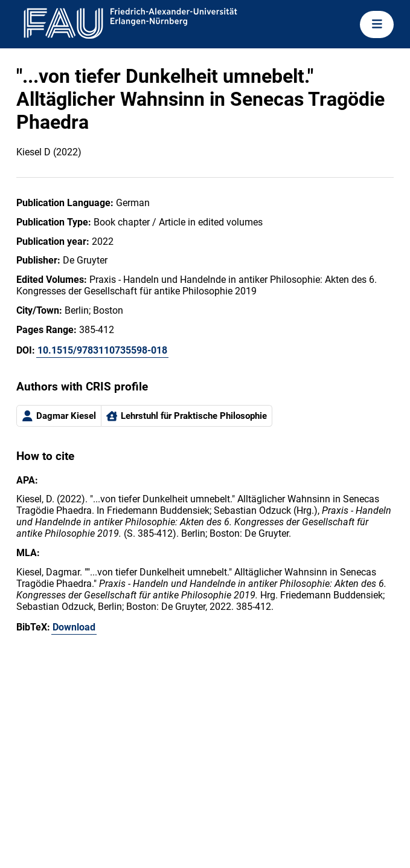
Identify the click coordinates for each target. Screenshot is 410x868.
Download (74, 627)
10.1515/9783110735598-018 (102, 350)
